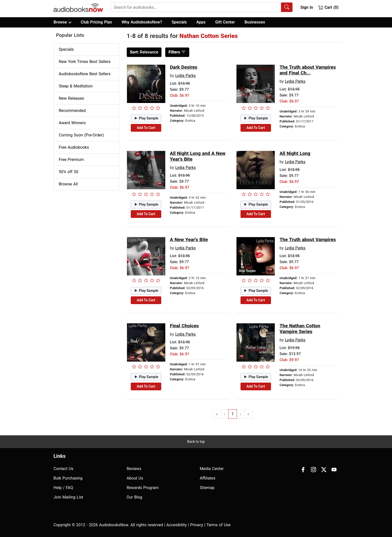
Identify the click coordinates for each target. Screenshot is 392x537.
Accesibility (177, 525)
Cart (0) (328, 7)
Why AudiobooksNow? (142, 22)
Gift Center (225, 22)
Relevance (144, 52)
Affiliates (208, 478)
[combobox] (201, 7)
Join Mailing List (68, 497)
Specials (179, 22)
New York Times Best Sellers (85, 62)
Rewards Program (143, 488)
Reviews (134, 469)
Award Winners (72, 123)
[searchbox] (196, 7)
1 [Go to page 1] (233, 414)
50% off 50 (68, 172)
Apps (201, 22)
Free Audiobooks (74, 147)
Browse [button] (62, 22)
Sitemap (207, 488)
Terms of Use (219, 525)
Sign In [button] (306, 7)
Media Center (212, 469)
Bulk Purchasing (68, 478)
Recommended (72, 111)
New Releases (71, 98)
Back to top (196, 442)
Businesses (255, 22)
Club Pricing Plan (96, 22)
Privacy (197, 525)
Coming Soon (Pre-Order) (81, 135)
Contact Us (63, 469)
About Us (135, 478)
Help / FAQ (63, 488)
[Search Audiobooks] (287, 7)
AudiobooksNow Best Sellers (85, 74)
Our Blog (134, 497)
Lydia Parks (185, 76)
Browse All (68, 184)
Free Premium (71, 160)
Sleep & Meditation (76, 86)
